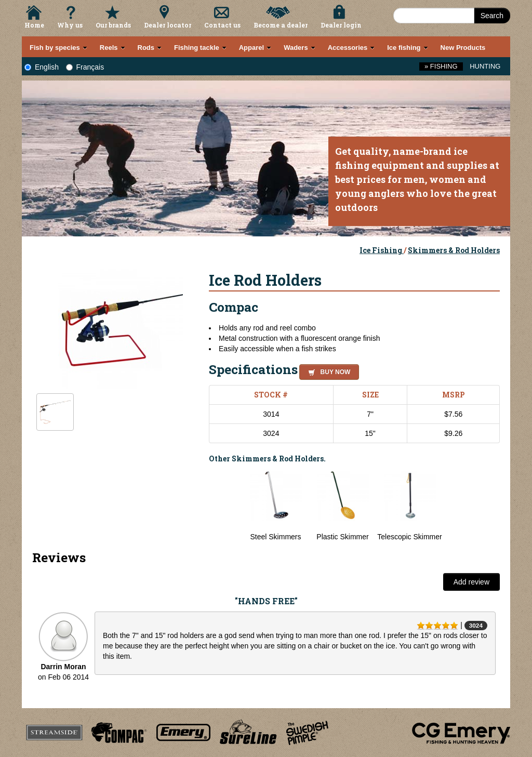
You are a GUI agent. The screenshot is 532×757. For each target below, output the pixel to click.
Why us (70, 25)
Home (34, 25)
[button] (327, 370)
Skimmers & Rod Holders (454, 250)
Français (85, 67)
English (42, 67)
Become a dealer (281, 25)
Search (492, 16)
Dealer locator (168, 25)
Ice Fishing (382, 250)
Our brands (113, 25)
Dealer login (341, 25)
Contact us (222, 25)
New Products (463, 48)
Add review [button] (471, 582)
